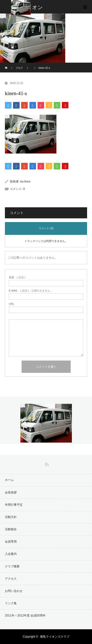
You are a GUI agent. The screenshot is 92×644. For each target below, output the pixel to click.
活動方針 (11, 517)
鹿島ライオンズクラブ (55, 637)
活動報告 (11, 529)
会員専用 (11, 542)
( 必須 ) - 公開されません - (30, 291)
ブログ (19, 68)
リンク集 (11, 603)
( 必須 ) (17, 277)
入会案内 (11, 554)
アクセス (11, 579)
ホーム (9, 480)
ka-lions (25, 182)
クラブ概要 (12, 566)
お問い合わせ (14, 591)
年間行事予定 (14, 505)
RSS (46, 463)
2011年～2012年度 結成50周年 (25, 616)
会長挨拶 (11, 492)
